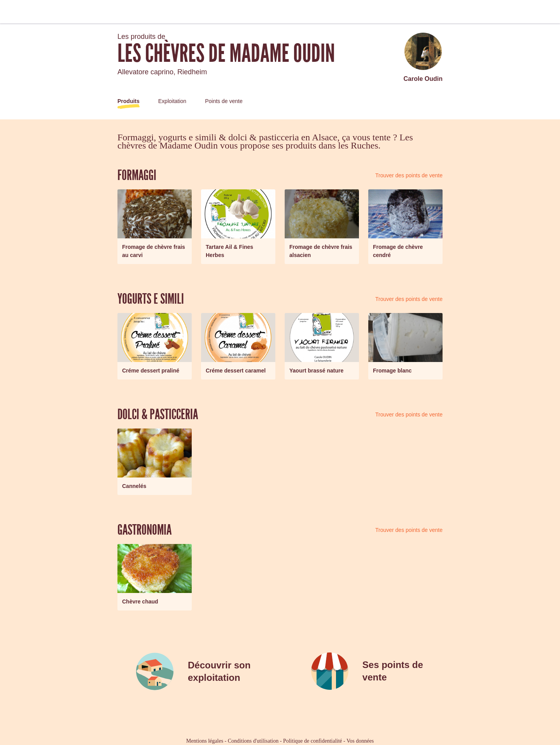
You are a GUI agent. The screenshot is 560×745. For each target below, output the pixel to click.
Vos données (360, 741)
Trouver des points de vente (409, 175)
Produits (129, 101)
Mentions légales (205, 741)
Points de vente (224, 101)
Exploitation (172, 101)
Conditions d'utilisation (253, 741)
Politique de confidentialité (313, 741)
